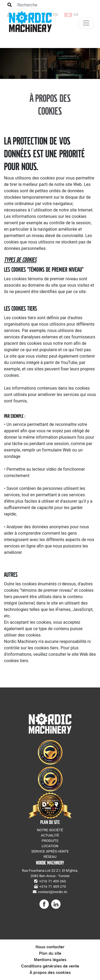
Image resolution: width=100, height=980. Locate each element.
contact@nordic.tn (53, 892)
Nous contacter (50, 947)
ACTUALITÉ (50, 835)
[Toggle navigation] (86, 23)
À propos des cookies (50, 972)
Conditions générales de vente (50, 966)
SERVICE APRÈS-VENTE (50, 851)
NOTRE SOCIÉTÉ (50, 830)
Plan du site (50, 953)
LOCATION (50, 846)
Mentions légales (50, 960)
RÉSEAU (50, 857)
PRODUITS (50, 841)
